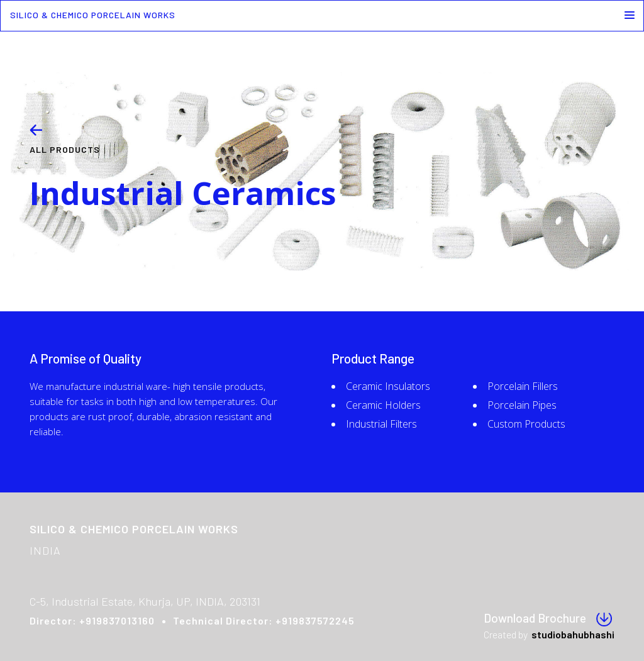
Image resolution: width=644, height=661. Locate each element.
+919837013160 (117, 620)
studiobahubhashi (573, 634)
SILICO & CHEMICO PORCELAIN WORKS (93, 15)
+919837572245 (315, 620)
